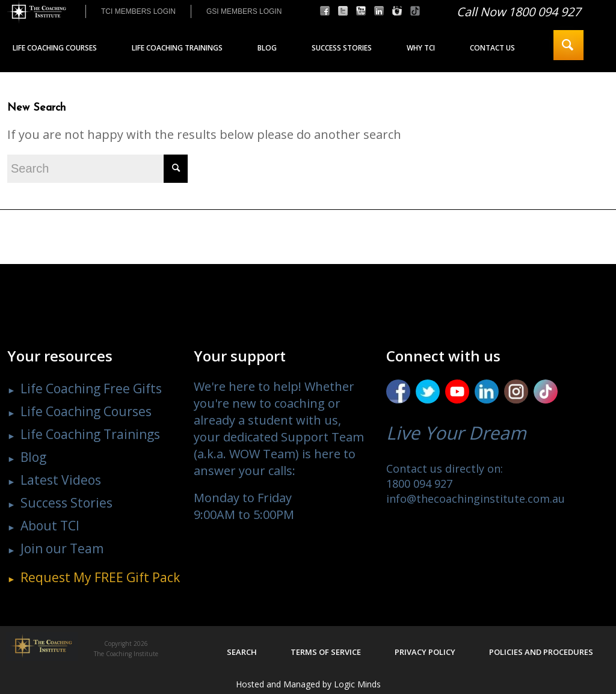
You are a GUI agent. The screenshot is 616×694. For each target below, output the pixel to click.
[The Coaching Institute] (37, 12)
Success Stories (66, 503)
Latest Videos (61, 480)
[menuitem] (138, 11)
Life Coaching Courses (86, 411)
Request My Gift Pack (100, 577)
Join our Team (62, 548)
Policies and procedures (541, 652)
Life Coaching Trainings (90, 434)
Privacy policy (425, 652)
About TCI (50, 526)
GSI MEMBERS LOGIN (244, 11)
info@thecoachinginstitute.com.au (476, 499)
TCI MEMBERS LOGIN (138, 11)
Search (242, 652)
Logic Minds (357, 684)
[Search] (568, 45)
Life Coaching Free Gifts (91, 388)
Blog (33, 457)
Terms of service (326, 652)
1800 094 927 (419, 484)
